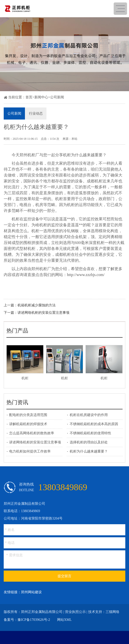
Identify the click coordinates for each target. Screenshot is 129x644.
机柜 (25, 378)
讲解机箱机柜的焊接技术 (28, 424)
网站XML (64, 620)
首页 (29, 97)
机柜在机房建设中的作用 (89, 415)
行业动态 (36, 113)
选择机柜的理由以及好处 (89, 442)
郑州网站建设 (31, 592)
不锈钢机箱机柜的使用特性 (90, 433)
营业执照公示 (75, 612)
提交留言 (64, 576)
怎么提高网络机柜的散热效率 (32, 433)
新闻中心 (41, 97)
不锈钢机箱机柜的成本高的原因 (94, 424)
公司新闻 (57, 97)
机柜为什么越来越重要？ (89, 451)
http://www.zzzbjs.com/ (86, 275)
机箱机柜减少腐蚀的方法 (37, 305)
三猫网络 (112, 612)
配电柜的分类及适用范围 (28, 415)
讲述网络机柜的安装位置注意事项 (43, 313)
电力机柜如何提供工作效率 (30, 451)
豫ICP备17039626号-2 (34, 620)
